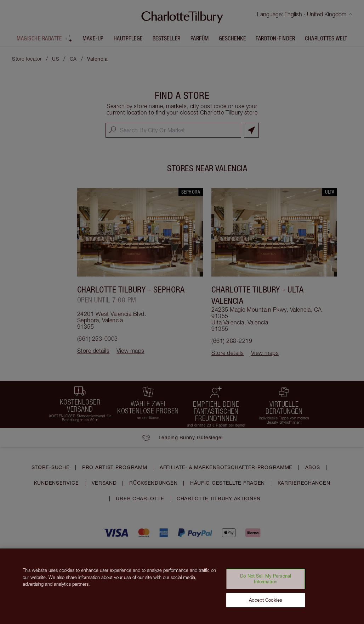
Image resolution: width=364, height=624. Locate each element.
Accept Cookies (266, 603)
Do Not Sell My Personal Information (266, 582)
